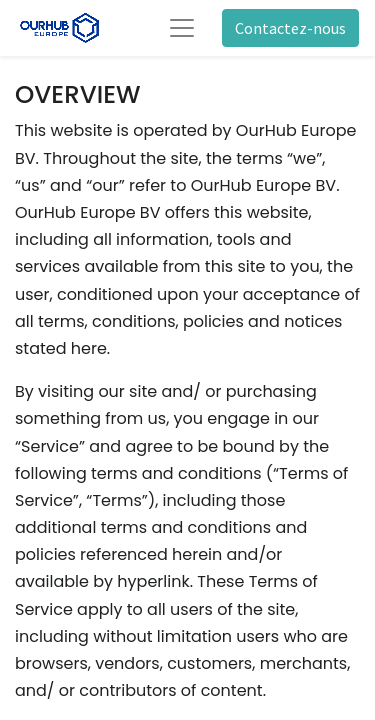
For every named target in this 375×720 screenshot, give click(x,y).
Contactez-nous (290, 28)
